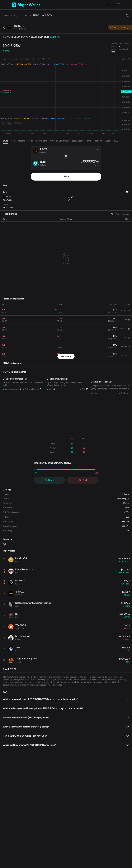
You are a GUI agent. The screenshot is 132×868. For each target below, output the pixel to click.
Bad (83, 480)
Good (49, 480)
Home (6, 15)
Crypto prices (21, 15)
